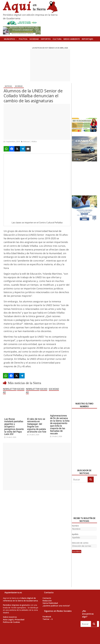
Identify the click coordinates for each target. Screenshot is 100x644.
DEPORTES (46, 39)
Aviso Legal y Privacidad (14, 620)
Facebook (47, 617)
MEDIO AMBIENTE (72, 39)
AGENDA (8, 44)
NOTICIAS (8, 86)
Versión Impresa (22, 44)
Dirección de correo (80, 543)
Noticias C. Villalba (30, 142)
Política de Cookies (11, 622)
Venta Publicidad (50, 603)
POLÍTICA (23, 39)
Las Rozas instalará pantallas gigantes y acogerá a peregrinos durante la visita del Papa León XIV (14, 427)
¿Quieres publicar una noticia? (56, 606)
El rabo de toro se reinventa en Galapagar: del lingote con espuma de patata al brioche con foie (37, 425)
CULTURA (57, 39)
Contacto (47, 598)
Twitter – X (48, 619)
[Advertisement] (50, 65)
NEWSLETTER (10, 389)
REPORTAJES (87, 39)
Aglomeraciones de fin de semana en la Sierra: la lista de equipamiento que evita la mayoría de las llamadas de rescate (60, 425)
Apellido (75, 534)
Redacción (47, 601)
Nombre (75, 526)
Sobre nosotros (10, 617)
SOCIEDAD (34, 39)
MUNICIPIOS (9, 39)
